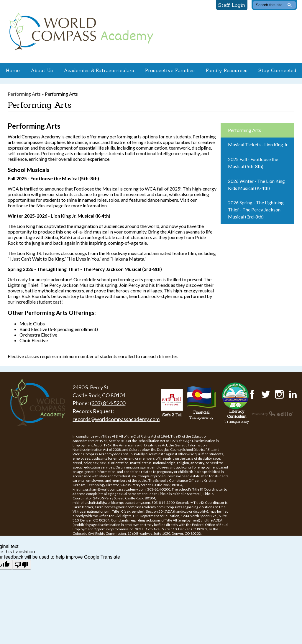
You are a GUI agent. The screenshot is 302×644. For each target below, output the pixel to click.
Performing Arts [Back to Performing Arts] (24, 94)
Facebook (252, 394)
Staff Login (232, 5)
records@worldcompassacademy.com (116, 419)
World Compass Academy (80, 32)
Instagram (279, 394)
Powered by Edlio (273, 413)
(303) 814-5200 (108, 403)
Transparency (201, 415)
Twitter (266, 394)
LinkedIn (293, 394)
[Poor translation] (22, 565)
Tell (172, 415)
